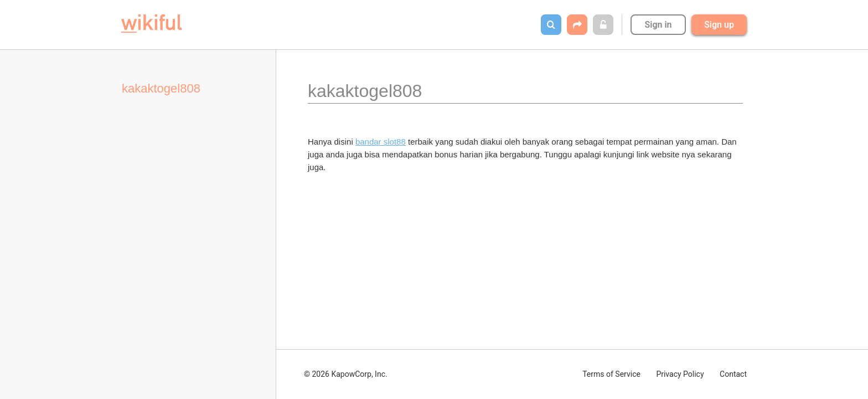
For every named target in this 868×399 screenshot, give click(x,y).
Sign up (719, 25)
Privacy (680, 374)
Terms (611, 374)
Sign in (658, 25)
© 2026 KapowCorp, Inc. (346, 374)
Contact (733, 374)
